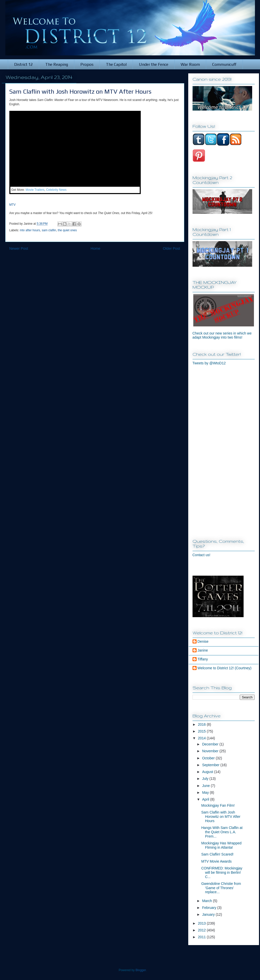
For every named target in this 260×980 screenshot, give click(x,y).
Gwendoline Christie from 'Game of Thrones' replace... (221, 888)
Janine (203, 650)
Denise (203, 641)
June (206, 786)
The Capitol (116, 64)
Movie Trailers (35, 190)
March (208, 901)
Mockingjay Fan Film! (218, 805)
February (210, 908)
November (211, 751)
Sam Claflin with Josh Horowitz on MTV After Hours (221, 817)
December (211, 744)
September (211, 765)
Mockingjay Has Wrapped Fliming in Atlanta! (221, 845)
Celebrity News (56, 190)
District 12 (23, 64)
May (206, 793)
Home (96, 248)
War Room (190, 64)
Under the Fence (154, 64)
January (209, 914)
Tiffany (203, 659)
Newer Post (19, 248)
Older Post (172, 248)
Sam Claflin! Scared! (217, 854)
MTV (13, 205)
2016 (202, 724)
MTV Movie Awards (216, 861)
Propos (87, 64)
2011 (202, 937)
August (208, 772)
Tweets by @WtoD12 (209, 363)
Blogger (141, 970)
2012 (202, 930)
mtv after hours (30, 230)
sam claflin (49, 230)
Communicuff (224, 64)
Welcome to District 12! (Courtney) (225, 668)
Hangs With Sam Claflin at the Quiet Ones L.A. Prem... (222, 832)
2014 (202, 738)
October (209, 758)
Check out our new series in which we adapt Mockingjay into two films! (222, 335)
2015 (202, 731)
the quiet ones (67, 230)
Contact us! (202, 555)
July (206, 779)
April (206, 799)
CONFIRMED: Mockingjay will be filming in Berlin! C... (222, 872)
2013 (202, 923)
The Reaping (57, 64)
